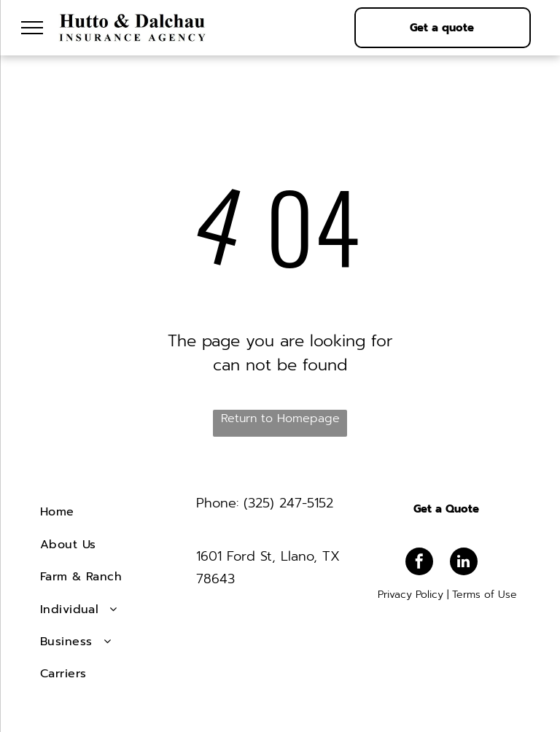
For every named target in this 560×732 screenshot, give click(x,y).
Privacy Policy (411, 595)
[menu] (32, 28)
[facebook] (419, 563)
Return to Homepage (280, 418)
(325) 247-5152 (288, 503)
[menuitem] (113, 512)
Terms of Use (485, 595)
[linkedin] (464, 563)
